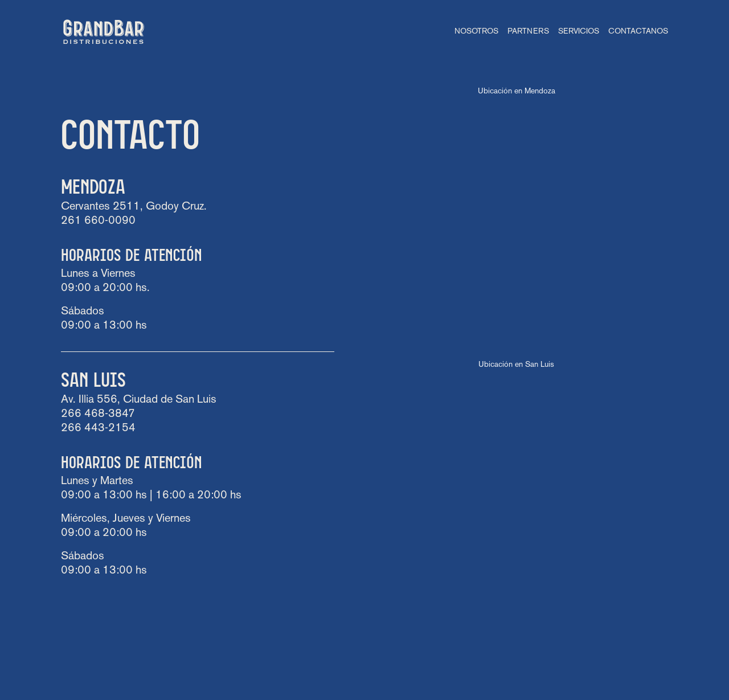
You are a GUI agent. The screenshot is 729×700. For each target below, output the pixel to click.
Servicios (579, 32)
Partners (528, 32)
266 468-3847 (98, 414)
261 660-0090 (98, 221)
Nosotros (476, 32)
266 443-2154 (98, 428)
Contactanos (638, 32)
